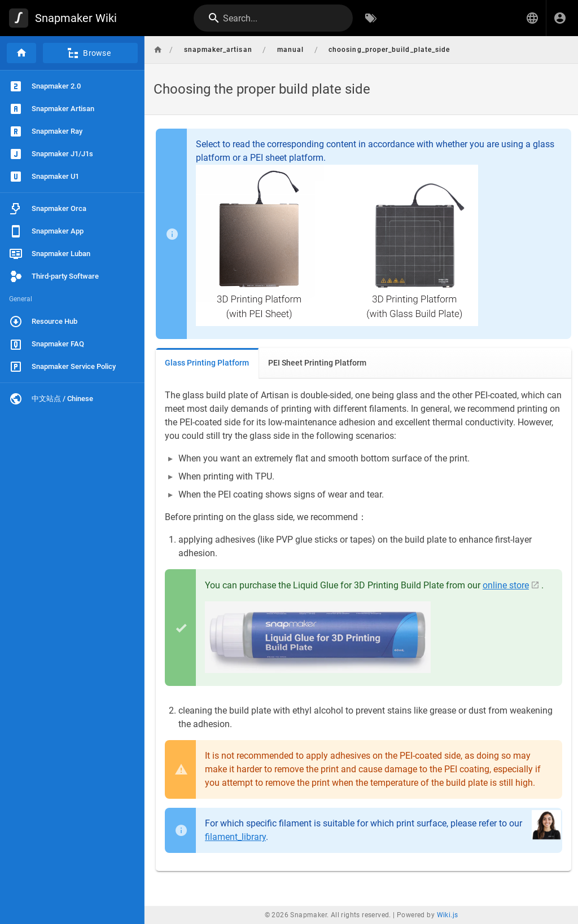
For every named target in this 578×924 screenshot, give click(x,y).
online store (506, 585)
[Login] (560, 18)
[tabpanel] (364, 625)
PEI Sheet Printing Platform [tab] (317, 363)
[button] (532, 18)
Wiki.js (448, 915)
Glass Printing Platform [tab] (207, 363)
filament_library (235, 837)
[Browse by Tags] (371, 18)
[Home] (21, 53)
